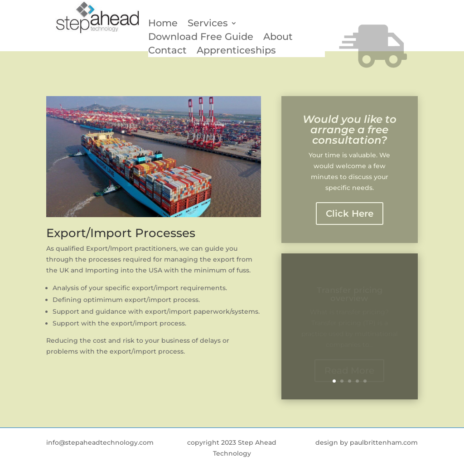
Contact (167, 51)
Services (208, 24)
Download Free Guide (201, 38)
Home (163, 24)
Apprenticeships (236, 51)
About (278, 38)
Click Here (350, 214)
